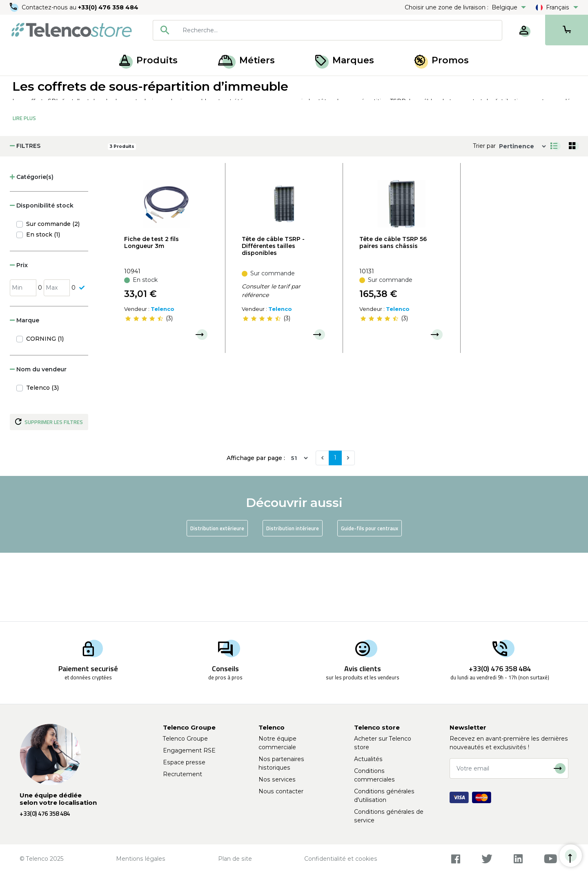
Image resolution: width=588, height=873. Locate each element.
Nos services (277, 779)
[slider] (144, 387)
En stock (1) (43, 303)
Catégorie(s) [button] (32, 245)
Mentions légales (141, 859)
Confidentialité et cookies (341, 859)
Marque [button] (24, 388)
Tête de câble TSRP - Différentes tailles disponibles (273, 314)
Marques (345, 60)
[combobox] (327, 30)
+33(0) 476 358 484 (108, 7)
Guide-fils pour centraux (370, 596)
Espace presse (184, 762)
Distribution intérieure (293, 596)
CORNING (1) (45, 407)
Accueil (22, 85)
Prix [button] (19, 333)
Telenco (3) (42, 456)
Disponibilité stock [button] (42, 274)
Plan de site (235, 859)
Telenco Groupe (185, 739)
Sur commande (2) (53, 292)
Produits (148, 60)
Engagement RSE (189, 750)
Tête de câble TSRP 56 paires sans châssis (393, 311)
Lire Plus (24, 186)
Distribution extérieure (217, 596)
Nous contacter (281, 791)
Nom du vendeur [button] (38, 438)
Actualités (368, 759)
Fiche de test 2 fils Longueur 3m (151, 311)
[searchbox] (339, 30)
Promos (442, 60)
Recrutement (183, 774)
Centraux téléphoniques (105, 85)
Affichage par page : (256, 526)
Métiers (246, 60)
